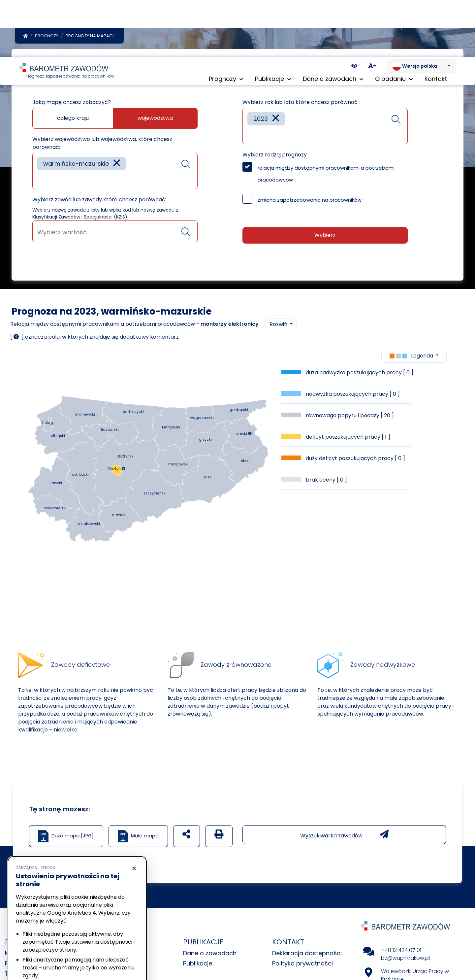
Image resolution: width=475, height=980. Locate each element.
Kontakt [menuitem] (436, 23)
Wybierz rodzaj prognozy (275, 156)
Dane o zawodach (210, 954)
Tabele (15, 975)
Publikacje (198, 965)
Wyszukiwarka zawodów (344, 836)
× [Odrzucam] (134, 812)
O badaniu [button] (394, 23)
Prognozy (47, 37)
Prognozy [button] (226, 23)
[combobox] (115, 172)
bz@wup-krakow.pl (405, 959)
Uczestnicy (110, 975)
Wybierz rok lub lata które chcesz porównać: (301, 103)
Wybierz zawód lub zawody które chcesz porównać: (99, 201)
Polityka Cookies (98, 931)
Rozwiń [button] (279, 326)
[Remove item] (117, 165)
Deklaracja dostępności (307, 954)
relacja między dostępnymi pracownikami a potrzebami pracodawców (326, 175)
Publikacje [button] (273, 23)
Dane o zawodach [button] (333, 23)
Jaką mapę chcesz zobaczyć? (72, 103)
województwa (155, 119)
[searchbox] (40, 180)
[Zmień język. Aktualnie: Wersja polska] (422, 9)
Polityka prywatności (302, 965)
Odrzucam (46, 955)
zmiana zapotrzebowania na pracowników (310, 201)
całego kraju (73, 119)
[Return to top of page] (467, 952)
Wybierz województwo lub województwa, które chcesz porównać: (102, 144)
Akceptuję (109, 955)
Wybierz (325, 237)
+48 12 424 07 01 (401, 951)
